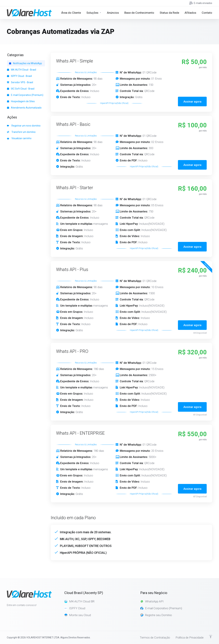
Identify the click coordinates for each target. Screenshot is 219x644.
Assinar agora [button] (192, 102)
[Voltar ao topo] (211, 637)
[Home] (71, 13)
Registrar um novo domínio (24, 126)
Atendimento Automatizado (24, 108)
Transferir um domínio (21, 132)
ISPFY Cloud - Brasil (19, 76)
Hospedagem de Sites (21, 101)
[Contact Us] (207, 13)
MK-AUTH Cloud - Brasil (22, 70)
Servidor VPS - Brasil (20, 82)
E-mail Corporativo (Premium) (25, 95)
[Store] (94, 13)
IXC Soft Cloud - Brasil (21, 89)
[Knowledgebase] (139, 13)
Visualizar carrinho (19, 138)
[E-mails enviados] (200, 3)
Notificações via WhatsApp (25, 63)
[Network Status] (169, 13)
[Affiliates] (190, 13)
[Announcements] (113, 13)
